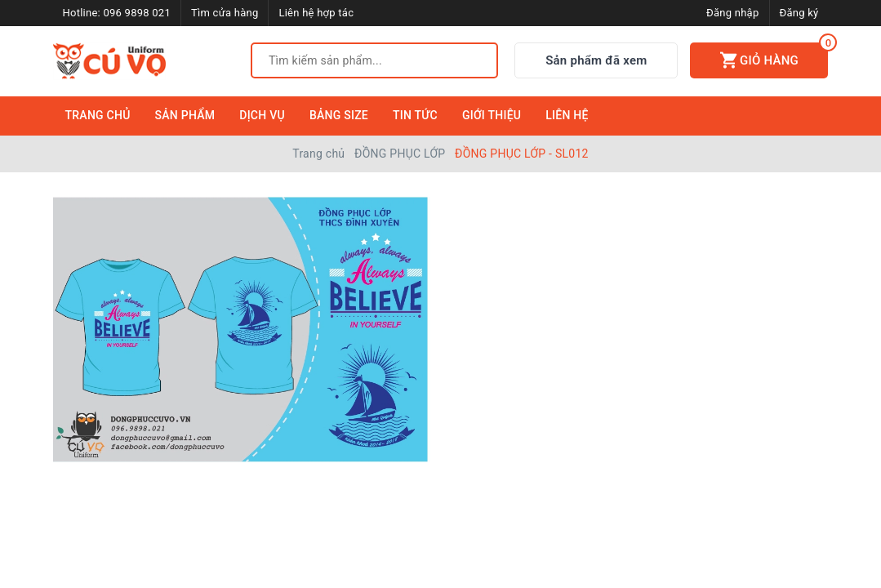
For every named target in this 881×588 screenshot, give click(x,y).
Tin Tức (415, 115)
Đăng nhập (732, 13)
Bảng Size (339, 115)
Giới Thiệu (492, 115)
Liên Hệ (567, 115)
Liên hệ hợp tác (316, 13)
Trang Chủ (98, 115)
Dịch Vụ (262, 115)
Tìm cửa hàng (225, 13)
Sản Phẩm (185, 115)
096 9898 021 (137, 13)
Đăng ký (799, 13)
